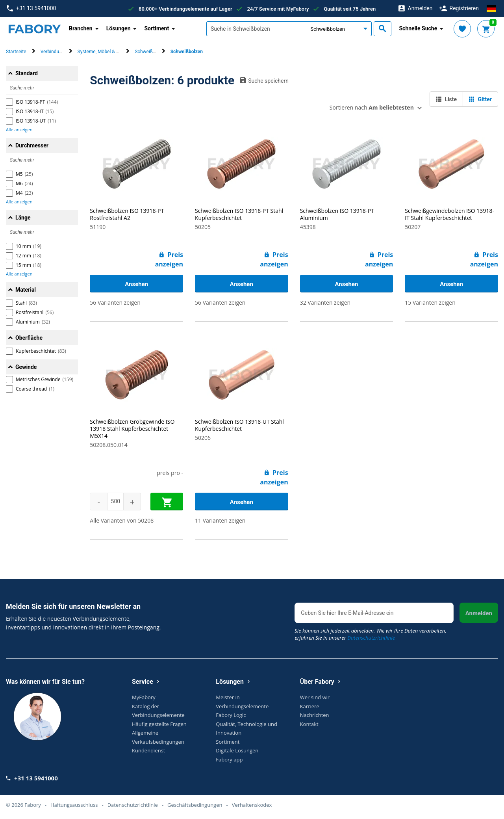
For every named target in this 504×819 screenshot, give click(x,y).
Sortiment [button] (157, 28)
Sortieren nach (372, 107)
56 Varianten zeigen (115, 302)
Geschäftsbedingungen (195, 805)
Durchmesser (32, 145)
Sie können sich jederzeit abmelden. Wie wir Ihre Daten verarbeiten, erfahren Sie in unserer (370, 634)
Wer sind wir (315, 697)
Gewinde (26, 367)
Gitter (480, 99)
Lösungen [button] (119, 28)
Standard (27, 73)
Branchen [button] (81, 28)
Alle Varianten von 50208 (122, 520)
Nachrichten (315, 715)
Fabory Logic (231, 715)
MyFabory (144, 697)
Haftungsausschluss (74, 805)
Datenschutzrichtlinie (371, 638)
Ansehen (136, 284)
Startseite (16, 52)
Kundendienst (148, 750)
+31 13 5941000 (31, 8)
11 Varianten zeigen (220, 520)
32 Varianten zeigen (325, 302)
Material (26, 290)
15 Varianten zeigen (430, 302)
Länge (23, 218)
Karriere (310, 706)
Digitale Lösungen (237, 750)
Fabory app (229, 759)
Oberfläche (29, 338)
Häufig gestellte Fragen (159, 724)
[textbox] (256, 29)
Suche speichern (264, 80)
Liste (446, 99)
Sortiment (228, 742)
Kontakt (309, 724)
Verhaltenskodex (252, 805)
